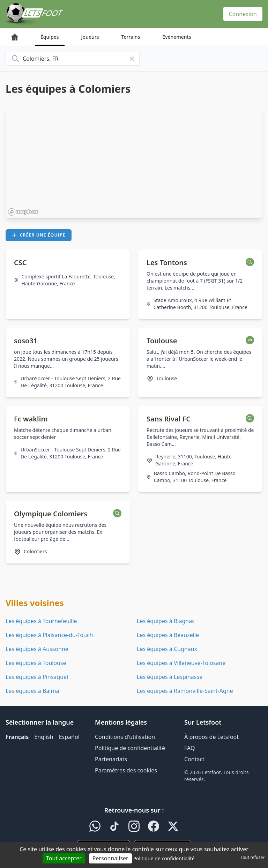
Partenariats (111, 759)
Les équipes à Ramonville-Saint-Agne (185, 691)
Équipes (50, 37)
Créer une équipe (39, 235)
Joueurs (90, 37)
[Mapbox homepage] (23, 212)
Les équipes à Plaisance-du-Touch (49, 635)
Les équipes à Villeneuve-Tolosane (181, 663)
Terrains (131, 37)
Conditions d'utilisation (125, 737)
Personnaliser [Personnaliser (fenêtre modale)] (110, 858)
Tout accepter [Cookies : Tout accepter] (64, 858)
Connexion (243, 14)
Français (17, 737)
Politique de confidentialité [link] (164, 858)
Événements (177, 37)
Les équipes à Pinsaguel (37, 677)
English (44, 737)
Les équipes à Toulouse (36, 663)
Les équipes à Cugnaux (167, 649)
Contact (194, 759)
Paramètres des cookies (126, 770)
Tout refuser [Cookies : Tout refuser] (253, 857)
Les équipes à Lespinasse (170, 677)
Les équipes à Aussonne (37, 649)
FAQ (189, 748)
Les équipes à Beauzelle (168, 635)
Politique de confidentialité (130, 748)
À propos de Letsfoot (211, 737)
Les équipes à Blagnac (166, 621)
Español (69, 737)
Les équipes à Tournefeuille (41, 621)
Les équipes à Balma (32, 691)
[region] (134, 162)
